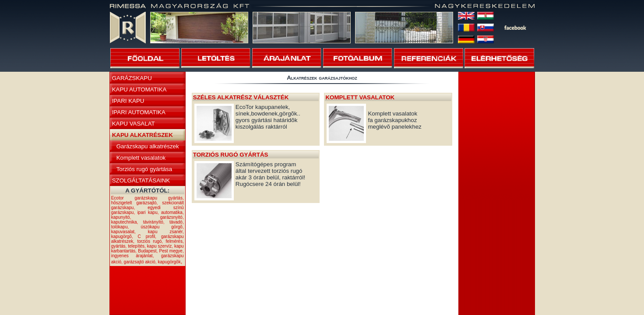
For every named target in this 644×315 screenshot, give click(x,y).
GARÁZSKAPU (132, 78)
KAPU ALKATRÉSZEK (143, 135)
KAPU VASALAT (134, 124)
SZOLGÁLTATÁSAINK (141, 180)
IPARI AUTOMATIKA (139, 112)
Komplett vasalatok (141, 158)
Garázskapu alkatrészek (148, 146)
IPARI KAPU (128, 101)
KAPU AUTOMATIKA (139, 89)
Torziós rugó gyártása (144, 169)
